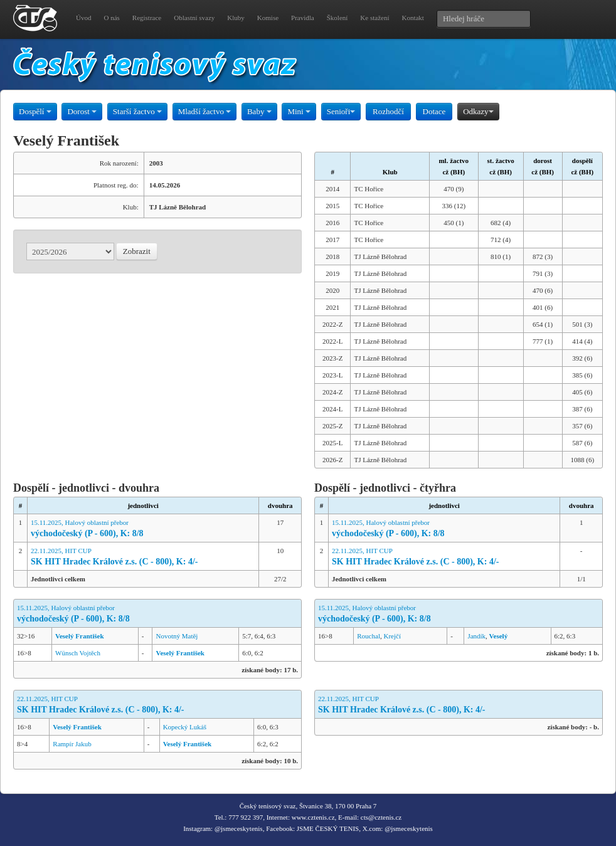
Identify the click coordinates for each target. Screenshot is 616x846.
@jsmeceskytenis (239, 828)
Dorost (82, 111)
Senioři (341, 111)
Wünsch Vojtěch (78, 653)
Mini (299, 111)
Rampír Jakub (72, 744)
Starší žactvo (137, 111)
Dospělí (35, 111)
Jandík (476, 636)
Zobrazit (137, 251)
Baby (259, 111)
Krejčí (392, 636)
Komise (268, 18)
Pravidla (303, 18)
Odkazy (478, 111)
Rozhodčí (388, 111)
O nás (111, 18)
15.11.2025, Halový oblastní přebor (143, 529)
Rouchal (369, 636)
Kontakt (412, 18)
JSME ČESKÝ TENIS (328, 828)
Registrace (147, 18)
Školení (337, 18)
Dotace (434, 111)
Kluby (236, 18)
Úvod (83, 18)
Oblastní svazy (194, 18)
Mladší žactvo (205, 111)
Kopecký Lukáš (185, 727)
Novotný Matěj (177, 636)
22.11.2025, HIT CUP (143, 557)
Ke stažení (374, 18)
